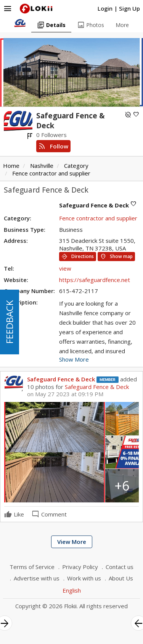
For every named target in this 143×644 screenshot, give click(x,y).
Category (76, 166)
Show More (74, 359)
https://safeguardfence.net (95, 280)
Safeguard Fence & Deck (61, 379)
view (65, 268)
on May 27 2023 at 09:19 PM (65, 394)
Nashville (42, 166)
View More (72, 542)
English (72, 590)
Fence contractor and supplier (51, 173)
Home (11, 166)
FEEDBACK (9, 322)
